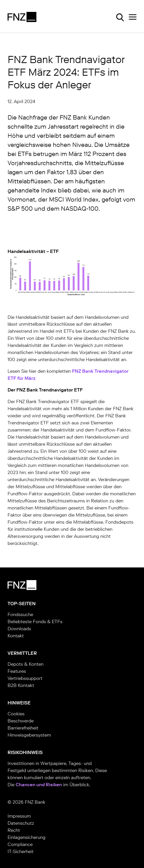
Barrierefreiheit (23, 728)
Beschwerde (21, 721)
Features (17, 671)
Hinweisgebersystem (29, 735)
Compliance (20, 844)
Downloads (19, 629)
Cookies (16, 714)
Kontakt (16, 636)
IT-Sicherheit (21, 852)
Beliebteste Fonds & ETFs (35, 622)
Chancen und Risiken (39, 785)
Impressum (19, 816)
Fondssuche (20, 615)
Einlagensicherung (27, 837)
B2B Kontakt (21, 685)
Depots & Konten (26, 664)
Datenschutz (21, 823)
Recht (14, 830)
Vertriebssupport (25, 678)
